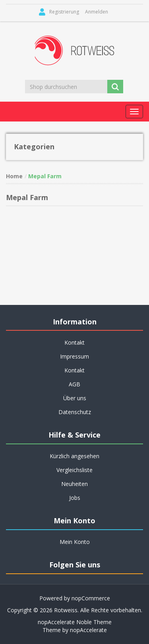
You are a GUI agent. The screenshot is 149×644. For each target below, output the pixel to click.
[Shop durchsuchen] (67, 87)
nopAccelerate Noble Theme (75, 622)
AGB (74, 384)
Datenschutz (75, 412)
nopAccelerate (88, 630)
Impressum (74, 356)
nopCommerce (91, 598)
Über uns (75, 398)
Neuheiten (74, 484)
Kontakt (74, 342)
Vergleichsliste (74, 470)
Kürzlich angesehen (74, 456)
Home (14, 176)
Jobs (75, 498)
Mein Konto (75, 542)
